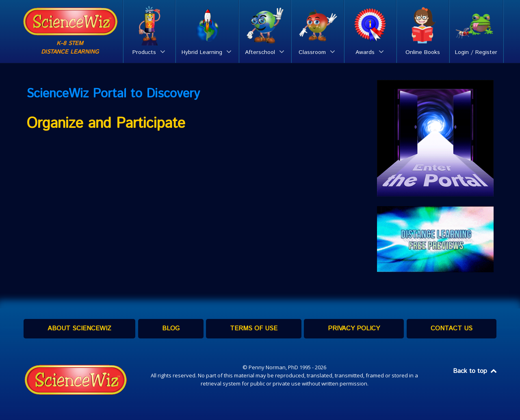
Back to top (475, 371)
